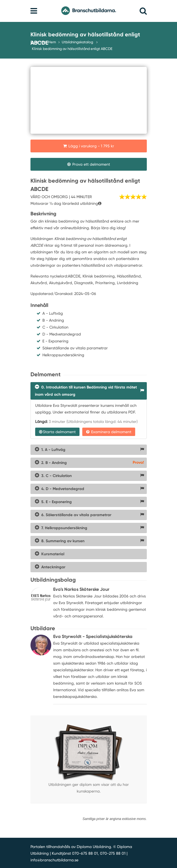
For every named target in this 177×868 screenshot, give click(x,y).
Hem (52, 42)
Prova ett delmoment (89, 164)
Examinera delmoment (109, 432)
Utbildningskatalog (78, 42)
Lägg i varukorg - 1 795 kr (89, 146)
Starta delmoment (57, 432)
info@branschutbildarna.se (54, 860)
